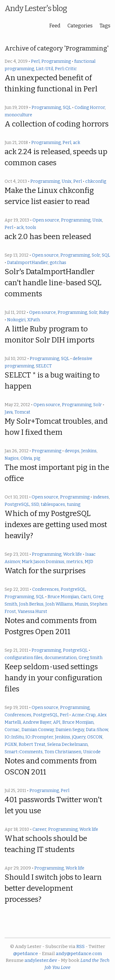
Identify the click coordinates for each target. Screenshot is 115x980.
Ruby (104, 312)
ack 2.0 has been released (48, 237)
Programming (56, 61)
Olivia (26, 458)
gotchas (58, 263)
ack (77, 143)
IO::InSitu (14, 737)
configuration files (24, 658)
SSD (35, 504)
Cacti (86, 597)
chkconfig (96, 181)
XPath (34, 320)
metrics (75, 562)
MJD (89, 562)
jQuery (79, 737)
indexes (101, 497)
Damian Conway (38, 730)
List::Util (44, 69)
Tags (105, 26)
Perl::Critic (66, 69)
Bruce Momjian (63, 597)
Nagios (12, 458)
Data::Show (97, 730)
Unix (67, 181)
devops (72, 451)
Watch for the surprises (45, 571)
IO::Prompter (39, 737)
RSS (80, 946)
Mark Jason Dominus (43, 562)
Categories (80, 26)
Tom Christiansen (63, 752)
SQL (67, 108)
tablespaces (53, 504)
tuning (74, 504)
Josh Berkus (31, 604)
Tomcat (22, 412)
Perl (35, 61)
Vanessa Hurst (33, 612)
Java (9, 412)
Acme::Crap (84, 715)
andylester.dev (41, 960)
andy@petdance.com (79, 954)
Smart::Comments (24, 752)
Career (39, 829)
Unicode (92, 752)
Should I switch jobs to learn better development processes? (53, 888)
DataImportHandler (27, 263)
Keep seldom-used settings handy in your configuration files (54, 678)
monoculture (18, 115)
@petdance (26, 954)
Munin (81, 604)
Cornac (12, 730)
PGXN (11, 744)
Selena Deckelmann (67, 744)
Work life (73, 554)
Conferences (46, 589)
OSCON (95, 737)
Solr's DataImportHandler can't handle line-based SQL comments (53, 283)
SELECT (44, 366)
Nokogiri (16, 320)
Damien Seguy (70, 730)
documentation (61, 658)
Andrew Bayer (37, 722)
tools (31, 228)
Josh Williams (59, 604)
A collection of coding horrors (57, 124)
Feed (55, 26)
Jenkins (89, 451)
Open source (46, 220)
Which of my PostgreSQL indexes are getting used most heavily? (56, 525)
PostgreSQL (17, 504)
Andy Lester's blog (36, 8)
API (57, 722)
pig (37, 458)
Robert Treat (32, 744)
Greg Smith (90, 658)
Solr (96, 255)
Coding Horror (90, 108)
